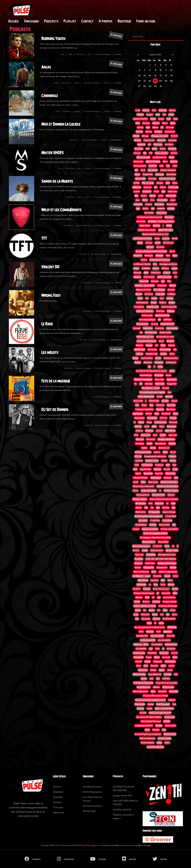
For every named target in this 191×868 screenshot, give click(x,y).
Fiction (137, 602)
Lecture (136, 529)
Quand (152, 610)
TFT (44, 238)
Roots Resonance (92, 792)
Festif (136, 482)
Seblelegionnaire (171, 358)
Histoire (156, 123)
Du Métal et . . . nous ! (141, 576)
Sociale (143, 713)
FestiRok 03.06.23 (122, 809)
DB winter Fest (170, 734)
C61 (141, 384)
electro (77, 83)
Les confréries (169, 597)
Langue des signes (149, 491)
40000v (167, 721)
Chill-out (163, 418)
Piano (176, 414)
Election (139, 597)
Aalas (46, 67)
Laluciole (139, 461)
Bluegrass (146, 619)
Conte (156, 192)
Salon (163, 666)
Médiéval (168, 478)
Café (137, 465)
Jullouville (138, 204)
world (56, 83)
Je (173, 546)
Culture (146, 110)
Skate (170, 580)
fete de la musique (103, 54)
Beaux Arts (138, 401)
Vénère (144, 260)
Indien (159, 743)
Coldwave (171, 294)
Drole (147, 730)
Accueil (14, 21)
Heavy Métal (163, 542)
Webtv (167, 743)
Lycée (161, 196)
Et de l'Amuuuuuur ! (161, 589)
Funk (169, 119)
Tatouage (159, 174)
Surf (155, 435)
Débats (136, 136)
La (160, 491)
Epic (138, 209)
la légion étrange (143, 845)
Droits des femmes (143, 452)
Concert (167, 273)
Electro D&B (140, 179)
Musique (158, 132)
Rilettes (166, 508)
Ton (152, 508)
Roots (153, 119)
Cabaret (139, 354)
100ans (163, 187)
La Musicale (170, 132)
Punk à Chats (164, 525)
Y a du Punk (155, 521)
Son (169, 392)
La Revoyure (171, 362)
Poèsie (150, 444)
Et (155, 623)
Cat (153, 209)
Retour (171, 585)
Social (175, 239)
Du (135, 384)
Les (159, 597)
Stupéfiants (172, 204)
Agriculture (172, 380)
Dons (175, 657)
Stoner (156, 268)
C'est (136, 615)
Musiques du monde (160, 136)
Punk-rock (139, 555)
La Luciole (139, 149)
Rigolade (160, 409)
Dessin (154, 298)
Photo (140, 298)
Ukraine (164, 354)
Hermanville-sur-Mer (165, 337)
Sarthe (164, 461)
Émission (155, 281)
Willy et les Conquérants (61, 210)
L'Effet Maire (145, 226)
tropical (107, 111)
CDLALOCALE (154, 401)
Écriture (146, 602)
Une (163, 281)
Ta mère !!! (157, 546)
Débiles (149, 414)
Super (138, 610)
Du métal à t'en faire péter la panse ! (151, 371)
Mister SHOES (52, 153)
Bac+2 (173, 452)
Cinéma (174, 153)
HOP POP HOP (140, 350)
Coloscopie (162, 286)
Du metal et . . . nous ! (151, 388)
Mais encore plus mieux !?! (160, 713)
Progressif (160, 294)
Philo (136, 435)
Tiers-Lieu (158, 145)
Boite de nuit (164, 448)
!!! (163, 649)
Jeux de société (157, 636)
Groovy (140, 127)
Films (165, 452)
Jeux (175, 273)
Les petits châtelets (155, 747)
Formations (139, 307)
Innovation (174, 691)
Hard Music (171, 174)
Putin (157, 649)
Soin (135, 469)
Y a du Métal (171, 516)
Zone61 (167, 576)
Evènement (143, 670)
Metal (171, 115)
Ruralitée (139, 559)
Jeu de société (164, 640)
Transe (141, 422)
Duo (151, 405)
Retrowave (172, 427)
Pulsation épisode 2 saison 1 (123, 816)
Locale (145, 550)
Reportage (159, 380)
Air (153, 597)
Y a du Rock (167, 521)
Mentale (147, 589)
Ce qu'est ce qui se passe (167, 683)
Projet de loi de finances (160, 260)
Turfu (163, 585)
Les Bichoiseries (159, 157)
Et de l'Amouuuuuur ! (141, 546)
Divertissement (155, 674)
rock (62, 54)
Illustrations (141, 512)
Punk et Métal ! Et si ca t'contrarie (164, 499)
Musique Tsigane (140, 499)
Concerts (166, 657)
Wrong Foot (51, 295)
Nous (161, 623)
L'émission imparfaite (144, 409)
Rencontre (151, 439)
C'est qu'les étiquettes (143, 683)
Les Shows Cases (92, 787)
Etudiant (170, 341)
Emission (159, 256)
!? (154, 367)
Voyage (149, 345)
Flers (153, 691)
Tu (167, 503)
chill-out (107, 83)
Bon (137, 619)
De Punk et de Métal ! (169, 529)
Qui (159, 610)
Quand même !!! (149, 542)
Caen (158, 632)
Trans (167, 546)
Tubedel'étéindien (140, 478)
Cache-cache (170, 726)
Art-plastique (141, 525)
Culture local (147, 315)
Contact (87, 21)
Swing (149, 422)
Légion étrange (169, 512)
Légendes (172, 140)
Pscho (162, 427)
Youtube (168, 674)
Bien (169, 281)
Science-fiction (152, 461)
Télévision (160, 405)
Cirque (174, 401)
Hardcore (148, 187)
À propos (106, 21)
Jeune (170, 670)
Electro (172, 110)
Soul (138, 123)
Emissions (171, 649)
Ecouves (171, 290)
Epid (174, 465)
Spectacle (148, 474)
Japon (173, 200)
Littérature (156, 273)
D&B (148, 149)
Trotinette (157, 576)
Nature (172, 286)
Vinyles (144, 196)
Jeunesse (152, 179)
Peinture (156, 619)
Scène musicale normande (145, 606)
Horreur (149, 243)
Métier (145, 209)
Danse (140, 243)
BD (159, 320)
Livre (162, 298)
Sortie (153, 448)
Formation (141, 221)
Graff (147, 427)
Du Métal (172, 149)
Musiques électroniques (144, 593)
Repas (149, 657)
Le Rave (47, 324)
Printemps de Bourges (168, 606)
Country (166, 239)
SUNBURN (146, 268)
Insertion (159, 474)
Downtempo (150, 563)
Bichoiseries (168, 243)
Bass (175, 119)
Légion (149, 709)
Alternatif (161, 140)
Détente (174, 162)
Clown (175, 469)
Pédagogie (158, 662)
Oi (158, 593)
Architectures (139, 653)
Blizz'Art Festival (153, 162)
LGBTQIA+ (168, 320)
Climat (158, 358)
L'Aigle (136, 268)
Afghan (144, 448)
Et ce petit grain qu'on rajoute (152, 392)
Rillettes (171, 311)
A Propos (58, 807)
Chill (148, 127)
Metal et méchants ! (145, 311)
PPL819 (169, 226)
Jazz (138, 200)
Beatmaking (139, 418)
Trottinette (141, 585)
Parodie (167, 469)
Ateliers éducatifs (169, 307)
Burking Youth (53, 39)
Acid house (172, 192)
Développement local (167, 555)
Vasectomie (161, 213)
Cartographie (154, 512)
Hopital (151, 704)
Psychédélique (146, 375)
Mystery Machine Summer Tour (155, 234)
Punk (158, 115)
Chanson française (168, 170)
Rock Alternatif (158, 495)
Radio (155, 149)
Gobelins (166, 679)
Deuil (154, 572)
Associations (160, 444)
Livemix (138, 568)
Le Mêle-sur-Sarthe (142, 264)
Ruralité (157, 226)
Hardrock (141, 145)
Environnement (140, 166)
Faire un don (146, 21)
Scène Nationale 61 (146, 397)
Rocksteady (173, 187)
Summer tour (151, 333)
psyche (77, 111)
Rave (175, 256)
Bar (174, 508)
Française (159, 362)
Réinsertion (170, 474)
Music (161, 341)
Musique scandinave (166, 439)
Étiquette (159, 503)
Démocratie (140, 704)
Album (157, 657)
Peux (150, 503)
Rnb (147, 298)
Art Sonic (153, 166)
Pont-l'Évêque (159, 290)
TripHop (173, 568)
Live (168, 166)
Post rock (140, 439)
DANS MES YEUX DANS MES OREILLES (161, 559)
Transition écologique (143, 380)
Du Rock (174, 136)
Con (162, 615)
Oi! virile (138, 456)
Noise (157, 239)
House (161, 119)
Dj (135, 422)
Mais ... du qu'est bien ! (164, 709)
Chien (141, 632)
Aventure (138, 563)
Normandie (152, 350)
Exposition (168, 632)
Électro (138, 362)
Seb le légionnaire (141, 691)
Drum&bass (152, 418)
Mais (165, 610)
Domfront (149, 294)
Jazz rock (173, 435)
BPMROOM (172, 627)
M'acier (136, 550)
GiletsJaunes (168, 687)
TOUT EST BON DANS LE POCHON (125, 802)
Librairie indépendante (168, 572)
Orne (152, 200)
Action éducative (164, 277)
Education (162, 691)
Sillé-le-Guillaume (147, 738)
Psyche (152, 196)
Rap (163, 192)
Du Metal (160, 247)
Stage (135, 358)
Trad (176, 478)
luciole (104, 140)
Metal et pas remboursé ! (143, 486)
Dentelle (169, 397)
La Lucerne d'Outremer (146, 341)
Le (150, 585)
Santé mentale (139, 674)
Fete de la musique (56, 381)
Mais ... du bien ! (162, 153)
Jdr (156, 345)
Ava (174, 525)
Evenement (146, 435)
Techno (163, 149)
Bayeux (139, 294)
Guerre (157, 452)
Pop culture (153, 170)
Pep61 (146, 273)
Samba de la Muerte (57, 181)
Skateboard (143, 580)
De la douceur (142, 324)
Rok (158, 508)
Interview (163, 110)
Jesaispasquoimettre (144, 726)
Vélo (168, 183)
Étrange (140, 709)
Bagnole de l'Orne (143, 290)
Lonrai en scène (164, 738)
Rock (154, 110)
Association (171, 196)
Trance (135, 491)
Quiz (151, 679)
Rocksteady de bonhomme (155, 456)
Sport (137, 174)
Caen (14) (171, 636)
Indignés (172, 700)
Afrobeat (149, 431)
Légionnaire (138, 414)
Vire (155, 264)
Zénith (162, 670)
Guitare (153, 525)
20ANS (136, 183)
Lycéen (172, 666)
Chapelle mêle (152, 354)
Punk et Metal (147, 358)
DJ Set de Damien (55, 410)
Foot (146, 666)
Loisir (175, 166)
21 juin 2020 (116, 35)
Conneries (159, 328)
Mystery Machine (140, 119)
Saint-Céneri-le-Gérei (142, 239)
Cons (157, 414)
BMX (163, 580)
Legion (174, 268)
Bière (165, 162)
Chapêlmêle (148, 174)
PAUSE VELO (89, 811)
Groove (159, 431)
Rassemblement (167, 324)
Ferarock (170, 127)
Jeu (158, 679)
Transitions (152, 653)
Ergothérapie (145, 469)
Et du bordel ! (149, 277)
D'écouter (145, 615)
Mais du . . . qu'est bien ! (145, 286)
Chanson (137, 277)
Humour (137, 153)
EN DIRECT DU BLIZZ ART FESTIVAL (123, 788)
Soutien (165, 401)
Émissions (32, 21)
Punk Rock (160, 311)
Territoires (164, 653)
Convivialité (138, 657)
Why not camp (148, 183)
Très (164, 730)
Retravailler (162, 200)
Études (172, 303)
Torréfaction (147, 465)
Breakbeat (166, 414)
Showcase (159, 375)
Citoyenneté (149, 568)
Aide (176, 674)
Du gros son (169, 717)
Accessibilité (141, 649)
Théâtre (163, 303)
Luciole (137, 192)
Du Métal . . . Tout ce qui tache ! (161, 221)
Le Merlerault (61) (148, 640)
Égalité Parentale (166, 230)
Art (156, 187)
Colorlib (115, 845)
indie (70, 54)
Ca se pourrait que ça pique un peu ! (150, 700)
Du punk (166, 388)
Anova (168, 375)
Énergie (159, 726)
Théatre (149, 204)
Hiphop (155, 127)
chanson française (83, 226)
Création (156, 602)
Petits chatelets (147, 743)
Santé (158, 243)
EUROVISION (170, 431)
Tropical (173, 418)
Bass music (153, 482)
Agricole (157, 469)
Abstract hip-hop (162, 315)
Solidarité (147, 192)
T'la (146, 508)
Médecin (140, 345)
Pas (168, 615)
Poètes (173, 461)
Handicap (149, 384)
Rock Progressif (163, 704)
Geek (143, 170)
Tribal (143, 482)
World (171, 157)
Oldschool (137, 187)
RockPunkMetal (169, 619)
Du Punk (138, 140)
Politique (165, 268)
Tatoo (172, 371)
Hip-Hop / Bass (172, 550)
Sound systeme (143, 495)
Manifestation (142, 303)
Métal (145, 200)
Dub (164, 115)
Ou (149, 367)
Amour (144, 679)
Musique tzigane (171, 491)
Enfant (138, 474)
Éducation (148, 362)
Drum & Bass (165, 350)
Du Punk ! (137, 589)
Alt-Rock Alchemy (92, 806)
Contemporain (160, 422)
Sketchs (156, 730)
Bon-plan (154, 666)
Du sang (154, 324)
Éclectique (169, 217)
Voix (137, 405)
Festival (140, 115)
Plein (147, 597)
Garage (145, 136)
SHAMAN (161, 209)
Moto (139, 666)
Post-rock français (141, 572)
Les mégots (50, 352)
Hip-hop (149, 132)
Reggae (150, 115)
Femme (174, 653)
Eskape (153, 670)
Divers (165, 123)
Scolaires (138, 256)
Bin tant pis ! (141, 503)
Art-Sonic (169, 145)
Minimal (138, 427)
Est (145, 610)
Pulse (160, 367)
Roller (175, 576)
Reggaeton (172, 384)
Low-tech (154, 580)
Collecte (172, 456)
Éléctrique (171, 409)
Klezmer (171, 495)
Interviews (166, 593)
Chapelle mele (153, 307)
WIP (149, 145)
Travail (154, 303)
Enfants (171, 345)
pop (89, 54)
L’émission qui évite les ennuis (150, 217)
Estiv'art (150, 247)
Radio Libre (148, 328)
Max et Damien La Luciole (61, 124)
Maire (172, 354)
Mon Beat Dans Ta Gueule (92, 799)
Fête (168, 256)
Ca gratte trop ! (144, 687)
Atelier (163, 435)
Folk (151, 153)
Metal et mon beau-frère (167, 486)
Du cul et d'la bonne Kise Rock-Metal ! (151, 251)
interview (80, 54)
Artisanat (159, 465)
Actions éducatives (150, 529)
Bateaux (150, 632)
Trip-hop (139, 132)
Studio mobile (165, 333)
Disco (175, 183)
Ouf (151, 649)
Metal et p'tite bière (169, 482)
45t (136, 170)
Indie (161, 166)
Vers (156, 585)
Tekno (163, 345)
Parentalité (149, 213)
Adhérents (59, 813)
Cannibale (50, 96)
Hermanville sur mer (145, 337)
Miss (175, 593)
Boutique (124, 21)
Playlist (70, 21)
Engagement (162, 568)
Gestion (172, 444)
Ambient (139, 431)
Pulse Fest (144, 281)
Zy (93, 845)
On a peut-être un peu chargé (155, 696)
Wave (154, 427)
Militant (156, 687)
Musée (160, 397)
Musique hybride (170, 602)
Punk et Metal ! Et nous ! (151, 721)
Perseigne (149, 256)
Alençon (160, 183)
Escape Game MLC (123, 795)
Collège (170, 298)
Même (173, 610)
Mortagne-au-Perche (168, 264)
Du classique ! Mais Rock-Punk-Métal (155, 538)
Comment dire (171, 644)
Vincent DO (50, 267)
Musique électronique (167, 563)
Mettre (139, 508)
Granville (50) (142, 636)
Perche (175, 589)
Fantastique (156, 478)
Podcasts (51, 21)
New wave (173, 422)
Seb (174, 704)
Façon (155, 615)
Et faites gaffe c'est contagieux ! (149, 516)
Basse (144, 405)
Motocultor (138, 162)
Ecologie (146, 123)
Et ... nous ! (143, 521)
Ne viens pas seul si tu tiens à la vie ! (150, 627)
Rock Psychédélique (147, 320)
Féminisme (159, 204)
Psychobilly (151, 555)
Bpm (168, 465)
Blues (173, 123)
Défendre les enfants (147, 230)
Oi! (162, 127)
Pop (145, 153)
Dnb (175, 350)
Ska (136, 196)
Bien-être (171, 405)
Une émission (157, 644)
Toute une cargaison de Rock (155, 533)
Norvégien (140, 444)
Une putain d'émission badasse (149, 717)
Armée (148, 662)
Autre (174, 615)
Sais (173, 503)
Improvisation (172, 328)
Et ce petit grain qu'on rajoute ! (148, 734)
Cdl (141, 333)
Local (138, 110)
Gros (149, 623)
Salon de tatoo (157, 550)
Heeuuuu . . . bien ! (141, 644)
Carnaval (137, 328)
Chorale (139, 662)
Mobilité (171, 209)
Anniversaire (170, 662)
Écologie (137, 273)
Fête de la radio (143, 157)
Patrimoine (160, 384)
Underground (149, 140)
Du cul (172, 251)
